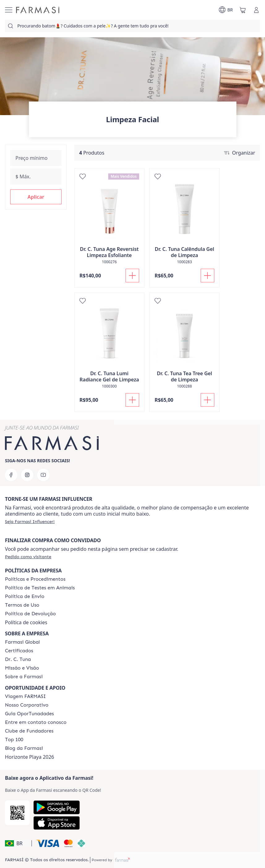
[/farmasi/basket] (243, 10)
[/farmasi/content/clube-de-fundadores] (29, 731)
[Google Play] (57, 807)
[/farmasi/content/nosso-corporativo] (27, 705)
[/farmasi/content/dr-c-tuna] (18, 659)
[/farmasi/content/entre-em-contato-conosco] (36, 722)
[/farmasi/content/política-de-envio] (22, 605)
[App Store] (57, 823)
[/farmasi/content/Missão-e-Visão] (22, 668)
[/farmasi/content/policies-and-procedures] (35, 579)
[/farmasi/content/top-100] (14, 740)
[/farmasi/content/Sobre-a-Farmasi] (24, 677)
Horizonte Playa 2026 (30, 757)
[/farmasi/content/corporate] (22, 642)
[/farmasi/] (38, 10)
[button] (36, 197)
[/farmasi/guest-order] (28, 557)
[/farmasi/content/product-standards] (19, 651)
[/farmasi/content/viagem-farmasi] (25, 696)
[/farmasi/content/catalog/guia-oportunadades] (29, 714)
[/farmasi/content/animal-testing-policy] (40, 588)
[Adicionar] (132, 276)
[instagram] (27, 475)
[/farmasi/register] (30, 521)
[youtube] (43, 475)
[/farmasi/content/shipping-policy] (25, 596)
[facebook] (11, 475)
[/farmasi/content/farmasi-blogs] (24, 748)
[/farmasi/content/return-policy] (30, 614)
